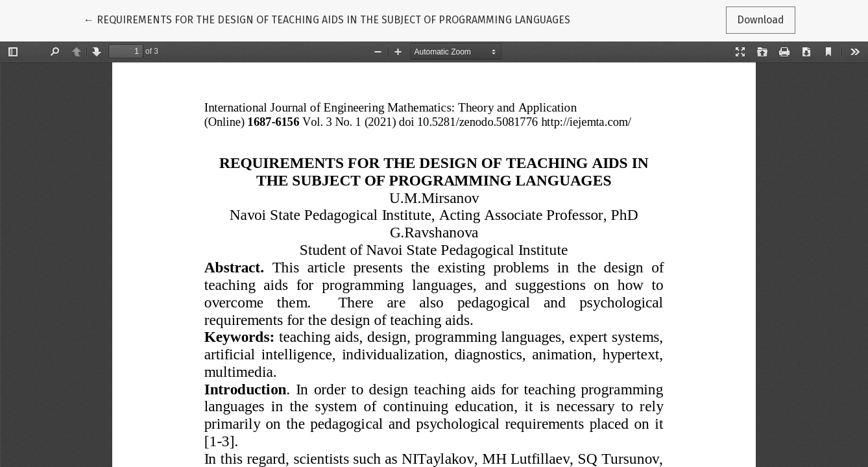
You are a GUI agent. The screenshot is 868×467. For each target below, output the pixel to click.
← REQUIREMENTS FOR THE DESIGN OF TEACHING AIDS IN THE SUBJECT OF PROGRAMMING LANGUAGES (327, 19)
